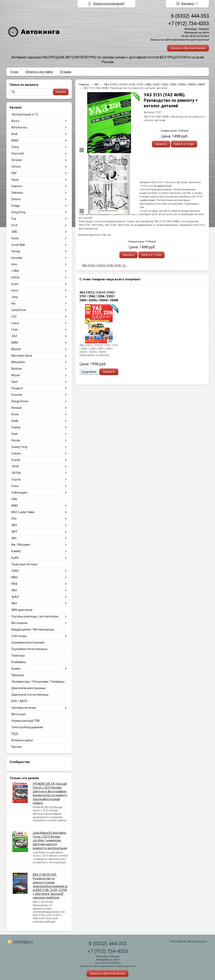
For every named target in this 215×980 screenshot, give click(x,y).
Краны (16, 669)
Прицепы (18, 675)
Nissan (16, 375)
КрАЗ (15, 558)
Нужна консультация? (109, 4)
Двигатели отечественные (30, 695)
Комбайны (19, 662)
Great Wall (18, 245)
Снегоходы (19, 636)
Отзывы (66, 72)
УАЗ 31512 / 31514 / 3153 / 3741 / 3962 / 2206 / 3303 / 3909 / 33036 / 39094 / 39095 (99, 296)
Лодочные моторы (24, 564)
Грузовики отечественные (29, 649)
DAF (14, 173)
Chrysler (17, 160)
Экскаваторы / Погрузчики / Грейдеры (38, 682)
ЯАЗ (14, 603)
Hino (14, 264)
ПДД (15, 734)
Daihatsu (17, 193)
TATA (15, 466)
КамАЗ (16, 551)
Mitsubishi (18, 362)
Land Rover (19, 310)
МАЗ (15, 577)
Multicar (17, 369)
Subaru (16, 453)
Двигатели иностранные (28, 688)
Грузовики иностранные (28, 642)
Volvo (15, 486)
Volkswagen (19, 493)
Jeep (15, 297)
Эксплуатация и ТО (25, 114)
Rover (15, 414)
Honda (16, 251)
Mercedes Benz (22, 356)
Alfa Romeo (19, 127)
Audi (14, 134)
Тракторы (18, 656)
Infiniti (15, 277)
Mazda (16, 349)
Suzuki (16, 460)
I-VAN (15, 271)
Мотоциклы (19, 623)
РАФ (14, 584)
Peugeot (17, 388)
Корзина (188, 4)
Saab (15, 421)
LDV (14, 317)
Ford (14, 225)
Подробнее (89, 372)
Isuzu (15, 284)
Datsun (16, 199)
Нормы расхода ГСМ (25, 721)
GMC (15, 232)
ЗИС (14, 538)
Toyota (16, 479)
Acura (15, 121)
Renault (16, 408)
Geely (15, 238)
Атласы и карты (22, 740)
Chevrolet (18, 154)
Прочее (16, 747)
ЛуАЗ (15, 571)
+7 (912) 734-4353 (189, 24)
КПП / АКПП (19, 701)
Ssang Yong (19, 447)
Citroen (16, 167)
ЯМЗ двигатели (22, 610)
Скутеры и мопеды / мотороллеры (35, 616)
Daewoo (17, 186)
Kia (13, 303)
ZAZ (14, 336)
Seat (15, 434)
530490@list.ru (23, 942)
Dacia (15, 180)
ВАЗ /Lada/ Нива (23, 512)
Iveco (15, 290)
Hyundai (17, 258)
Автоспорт (19, 714)
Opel (14, 382)
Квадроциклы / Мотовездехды (33, 629)
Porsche (17, 395)
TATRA (16, 473)
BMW (15, 140)
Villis (14, 499)
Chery (15, 147)
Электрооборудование (27, 727)
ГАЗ (14, 519)
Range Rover (20, 401)
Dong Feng (18, 212)
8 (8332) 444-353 (190, 16)
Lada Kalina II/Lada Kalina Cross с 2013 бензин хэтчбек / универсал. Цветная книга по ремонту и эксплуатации (50, 840)
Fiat (14, 219)
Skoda (16, 440)
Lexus (15, 323)
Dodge (16, 206)
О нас (15, 72)
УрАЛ (15, 597)
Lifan (15, 330)
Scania (16, 427)
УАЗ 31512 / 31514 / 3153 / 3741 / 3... (104, 265)
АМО (15, 506)
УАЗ (14, 590)
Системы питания (24, 708)
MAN (15, 343)
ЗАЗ (14, 525)
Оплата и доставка (39, 72)
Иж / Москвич (21, 545)
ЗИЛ (14, 532)
